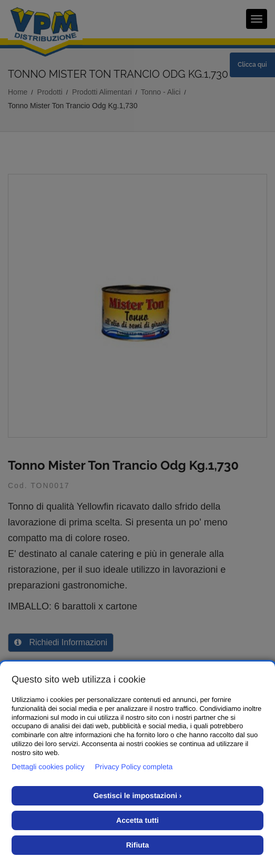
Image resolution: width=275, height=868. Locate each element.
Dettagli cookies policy (48, 767)
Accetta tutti (137, 820)
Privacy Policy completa (134, 767)
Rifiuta (138, 845)
